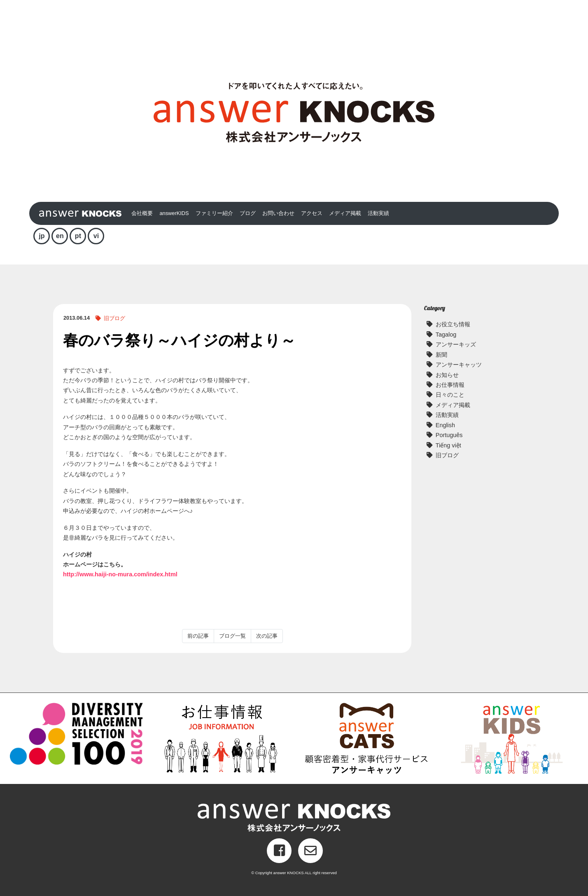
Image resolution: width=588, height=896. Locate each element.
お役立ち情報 (453, 324)
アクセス (312, 213)
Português (449, 435)
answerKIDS (174, 213)
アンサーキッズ (456, 344)
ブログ (248, 213)
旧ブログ (114, 318)
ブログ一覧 (232, 636)
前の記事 (198, 636)
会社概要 (142, 213)
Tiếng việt (448, 445)
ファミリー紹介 (214, 213)
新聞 (441, 355)
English (445, 425)
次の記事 (267, 636)
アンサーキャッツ (459, 365)
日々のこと (450, 395)
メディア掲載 (345, 213)
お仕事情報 (450, 385)
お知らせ (447, 375)
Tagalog (446, 335)
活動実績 (378, 213)
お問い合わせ (278, 213)
